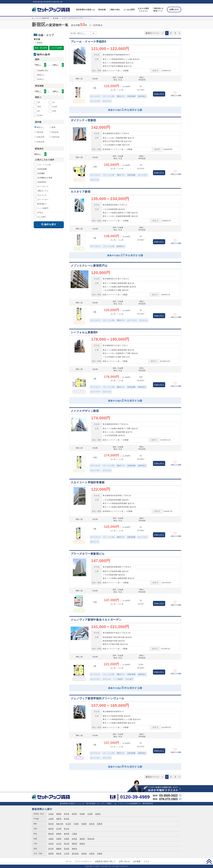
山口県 (59, 844)
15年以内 (54, 137)
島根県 (82, 844)
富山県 (67, 829)
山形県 (90, 814)
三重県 (74, 834)
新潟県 (67, 819)
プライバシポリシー (83, 861)
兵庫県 (59, 839)
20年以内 (39, 142)
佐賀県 (92, 854)
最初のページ (152, 33)
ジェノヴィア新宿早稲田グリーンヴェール (97, 698)
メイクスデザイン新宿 (85, 411)
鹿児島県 (75, 854)
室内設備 (102, 10)
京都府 (67, 839)
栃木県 (92, 824)
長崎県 (84, 854)
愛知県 (51, 834)
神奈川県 (60, 824)
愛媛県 (59, 849)
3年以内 (39, 132)
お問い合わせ (124, 861)
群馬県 (100, 824)
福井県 (51, 829)
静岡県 (59, 834)
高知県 (67, 849)
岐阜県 (67, 834)
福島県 (98, 814)
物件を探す (50, 224)
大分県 (67, 854)
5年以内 (54, 132)
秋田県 (74, 814)
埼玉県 (68, 824)
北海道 (51, 814)
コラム (147, 861)
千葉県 (76, 824)
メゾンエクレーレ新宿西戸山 (89, 266)
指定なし (39, 127)
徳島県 (74, 849)
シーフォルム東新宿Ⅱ (84, 332)
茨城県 (84, 824)
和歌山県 (91, 839)
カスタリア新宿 (81, 192)
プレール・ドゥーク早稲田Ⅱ (88, 42)
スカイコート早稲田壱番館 (88, 482)
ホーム (69, 861)
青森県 (59, 814)
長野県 (59, 819)
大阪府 (51, 839)
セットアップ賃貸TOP (41, 18)
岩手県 (67, 814)
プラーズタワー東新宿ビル (88, 554)
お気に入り (174, 9)
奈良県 (74, 839)
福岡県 (51, 854)
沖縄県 (100, 854)
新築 (52, 127)
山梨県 (51, 819)
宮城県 (82, 814)
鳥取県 (74, 844)
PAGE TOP (209, 861)
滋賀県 (82, 839)
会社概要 (137, 861)
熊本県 (59, 854)
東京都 (56, 18)
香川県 (51, 849)
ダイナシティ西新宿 (83, 120)
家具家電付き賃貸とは (86, 10)
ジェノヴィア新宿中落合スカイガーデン (96, 620)
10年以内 (39, 137)
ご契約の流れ (115, 10)
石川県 (59, 829)
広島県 (51, 844)
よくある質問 (129, 10)
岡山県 (67, 844)
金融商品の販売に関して (105, 861)
